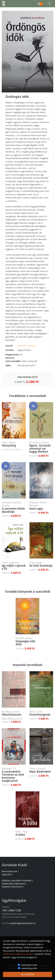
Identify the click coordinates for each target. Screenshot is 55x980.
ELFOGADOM (27, 974)
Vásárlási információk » (13, 887)
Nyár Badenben (41, 770)
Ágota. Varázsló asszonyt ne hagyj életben (41, 447)
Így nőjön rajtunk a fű (14, 566)
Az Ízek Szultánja (41, 564)
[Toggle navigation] (49, 4)
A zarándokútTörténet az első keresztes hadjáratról (14, 775)
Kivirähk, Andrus (26, 346)
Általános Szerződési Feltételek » (17, 881)
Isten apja (41, 506)
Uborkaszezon (14, 713)
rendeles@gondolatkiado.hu (22, 923)
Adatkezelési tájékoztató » (14, 884)
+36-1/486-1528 (11, 910)
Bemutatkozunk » (10, 871)
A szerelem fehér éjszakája (14, 507)
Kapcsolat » (7, 874)
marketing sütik (29, 968)
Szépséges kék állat (28, 641)
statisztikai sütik (29, 965)
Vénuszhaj (14, 444)
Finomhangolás (41, 713)
